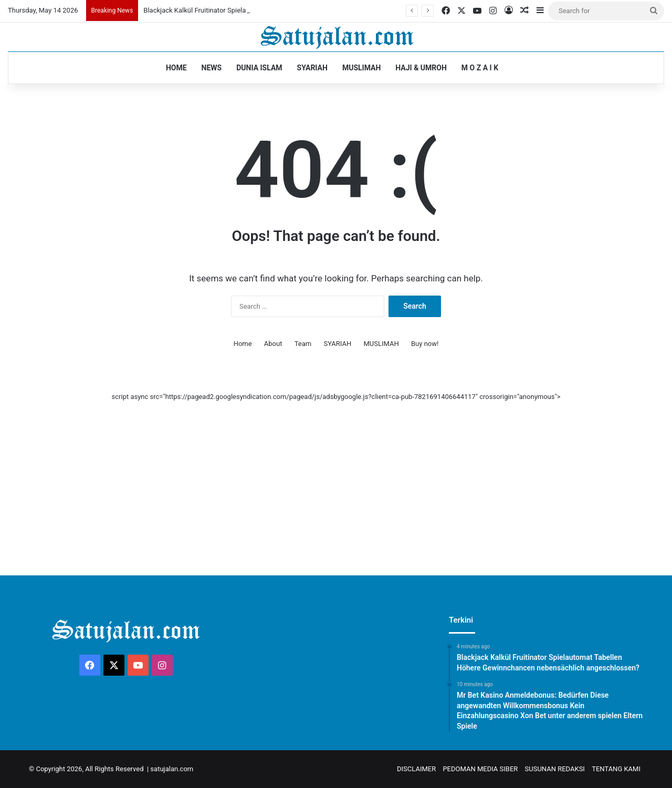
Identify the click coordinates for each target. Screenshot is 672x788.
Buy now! (425, 344)
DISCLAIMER (416, 769)
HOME (176, 68)
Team (303, 344)
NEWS (212, 68)
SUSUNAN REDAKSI (555, 769)
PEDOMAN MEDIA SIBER (480, 769)
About (273, 344)
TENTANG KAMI (616, 769)
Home (243, 344)
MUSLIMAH (361, 68)
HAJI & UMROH (421, 68)
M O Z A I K (480, 68)
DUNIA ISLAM (259, 68)
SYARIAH (312, 68)
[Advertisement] (336, 476)
